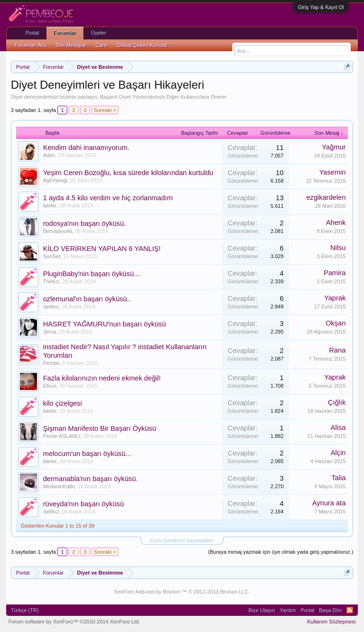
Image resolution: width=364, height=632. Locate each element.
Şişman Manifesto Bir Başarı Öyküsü (100, 428)
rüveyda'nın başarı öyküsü (84, 504)
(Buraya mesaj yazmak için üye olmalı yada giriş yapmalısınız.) (281, 552)
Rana (337, 350)
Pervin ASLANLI (62, 436)
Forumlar (65, 33)
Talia (338, 478)
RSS (350, 610)
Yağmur (334, 147)
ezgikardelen (326, 197)
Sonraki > (105, 110)
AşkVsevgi (55, 180)
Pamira (335, 273)
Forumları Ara (31, 45)
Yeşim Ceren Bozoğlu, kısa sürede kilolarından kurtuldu (128, 173)
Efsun (50, 386)
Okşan (336, 323)
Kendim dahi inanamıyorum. (86, 148)
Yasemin (332, 172)
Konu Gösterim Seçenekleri (182, 540)
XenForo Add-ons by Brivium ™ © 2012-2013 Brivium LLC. (182, 592)
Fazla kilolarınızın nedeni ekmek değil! (102, 378)
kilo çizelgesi (63, 403)
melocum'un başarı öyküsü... (87, 454)
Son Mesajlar (71, 45)
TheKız (51, 281)
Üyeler (99, 33)
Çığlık (337, 402)
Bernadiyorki (58, 231)
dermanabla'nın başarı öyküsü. (91, 479)
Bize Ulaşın (262, 610)
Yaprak (335, 298)
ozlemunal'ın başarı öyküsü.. (87, 299)
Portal (32, 33)
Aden (49, 155)
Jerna (50, 332)
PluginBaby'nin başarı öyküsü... (91, 274)
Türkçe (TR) (25, 610)
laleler (50, 205)
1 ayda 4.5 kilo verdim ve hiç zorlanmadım (108, 198)
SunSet (52, 256)
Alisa (338, 428)
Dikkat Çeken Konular (142, 45)
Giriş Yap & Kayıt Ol (321, 7)
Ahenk (336, 223)
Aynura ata (329, 503)
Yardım (288, 610)
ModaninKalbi (59, 486)
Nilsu (338, 248)
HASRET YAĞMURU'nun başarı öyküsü (105, 324)
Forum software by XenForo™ (74, 622)
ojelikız (51, 307)
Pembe (51, 363)
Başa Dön (330, 610)
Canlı (102, 45)
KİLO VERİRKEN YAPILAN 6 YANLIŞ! (102, 249)
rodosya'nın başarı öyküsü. (85, 223)
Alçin (338, 453)
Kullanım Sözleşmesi (331, 622)
